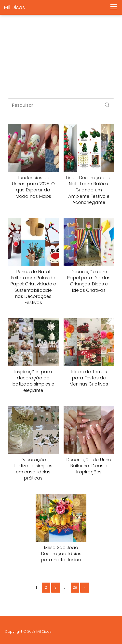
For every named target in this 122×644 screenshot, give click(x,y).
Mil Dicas (14, 7)
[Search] (105, 103)
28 (75, 587)
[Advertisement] (61, 59)
